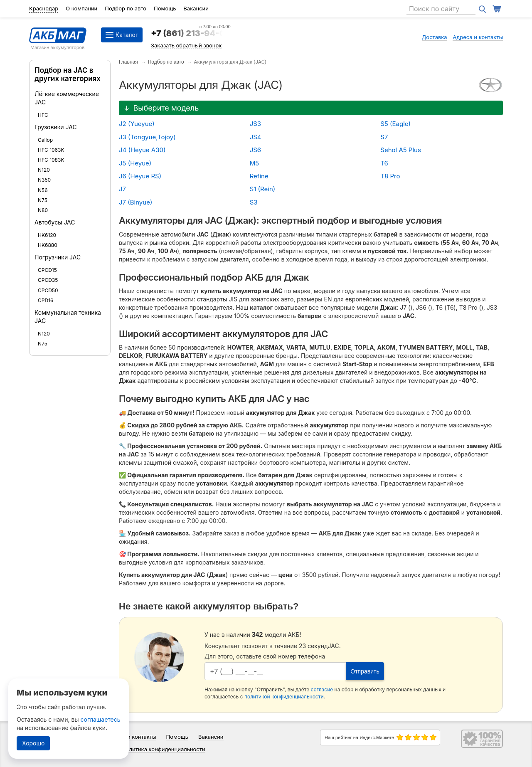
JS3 (255, 124)
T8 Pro (390, 176)
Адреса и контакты (478, 37)
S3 (254, 202)
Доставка (435, 37)
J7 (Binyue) (135, 202)
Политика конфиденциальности (164, 749)
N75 (43, 200)
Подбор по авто (126, 8)
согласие (322, 689)
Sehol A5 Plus (401, 150)
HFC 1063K (51, 150)
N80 (43, 210)
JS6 (256, 150)
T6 (384, 163)
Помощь (165, 8)
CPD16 (46, 300)
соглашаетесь (101, 719)
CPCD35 (48, 280)
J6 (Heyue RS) (140, 176)
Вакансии (196, 8)
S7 (384, 137)
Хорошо (33, 743)
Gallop (45, 140)
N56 (43, 190)
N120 (44, 170)
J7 (122, 189)
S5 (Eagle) (395, 124)
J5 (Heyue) (135, 163)
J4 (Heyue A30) (142, 150)
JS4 (256, 137)
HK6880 (48, 245)
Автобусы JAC (55, 222)
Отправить (365, 671)
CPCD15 (47, 270)
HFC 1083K (51, 160)
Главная (128, 62)
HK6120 (47, 235)
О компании (81, 8)
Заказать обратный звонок (186, 45)
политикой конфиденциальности (284, 697)
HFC (43, 115)
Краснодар (44, 8)
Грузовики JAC (56, 127)
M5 (254, 163)
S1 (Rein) (263, 189)
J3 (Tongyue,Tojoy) (147, 137)
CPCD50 (48, 290)
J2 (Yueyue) (137, 124)
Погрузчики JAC (58, 257)
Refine (259, 176)
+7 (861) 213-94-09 (191, 33)
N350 (44, 180)
